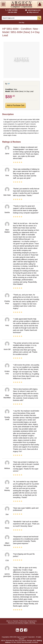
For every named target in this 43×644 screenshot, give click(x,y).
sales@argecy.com (33, 10)
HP (9, 84)
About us (9, 621)
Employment (32, 621)
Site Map (21, 23)
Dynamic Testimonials (20, 621)
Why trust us (32, 12)
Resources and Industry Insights (18, 623)
